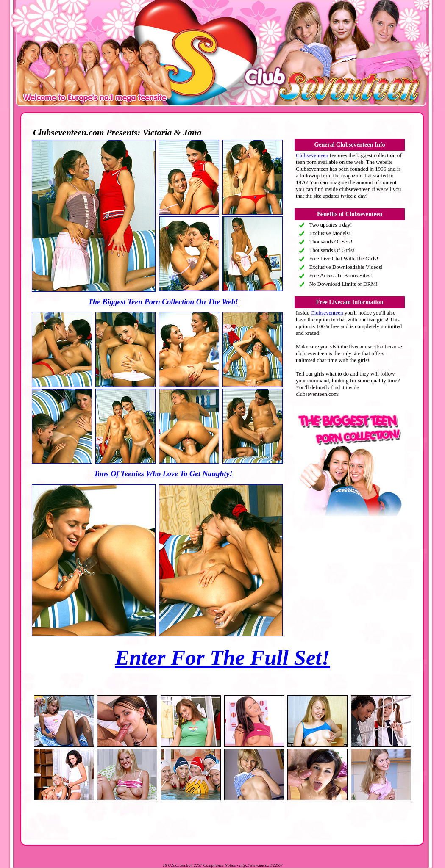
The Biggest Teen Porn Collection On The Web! (163, 302)
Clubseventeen (312, 155)
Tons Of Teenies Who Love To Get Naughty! (163, 474)
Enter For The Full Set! (222, 658)
